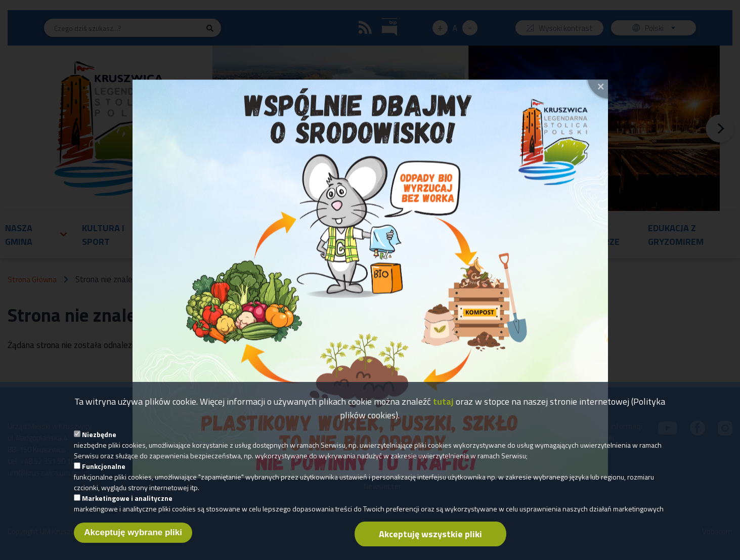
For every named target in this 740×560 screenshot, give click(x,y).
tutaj (443, 408)
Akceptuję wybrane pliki (133, 540)
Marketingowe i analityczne (127, 505)
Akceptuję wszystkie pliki (430, 541)
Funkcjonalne (104, 473)
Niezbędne (99, 441)
